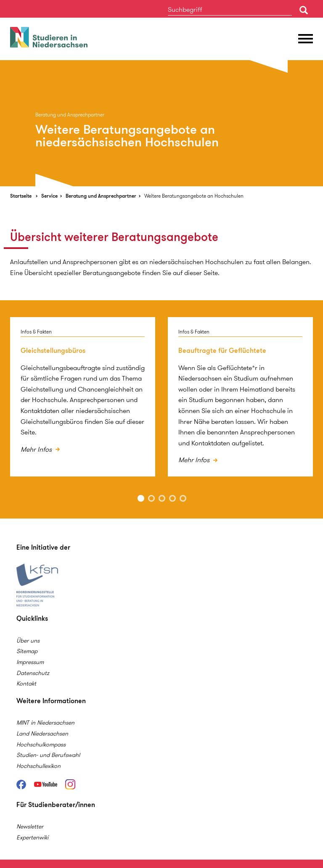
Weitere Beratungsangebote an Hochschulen (194, 196)
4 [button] (172, 498)
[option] (161, 123)
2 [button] (151, 498)
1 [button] (141, 498)
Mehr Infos (37, 449)
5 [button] (183, 498)
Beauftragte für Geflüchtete (222, 351)
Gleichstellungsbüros (53, 351)
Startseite (21, 196)
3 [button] (162, 498)
